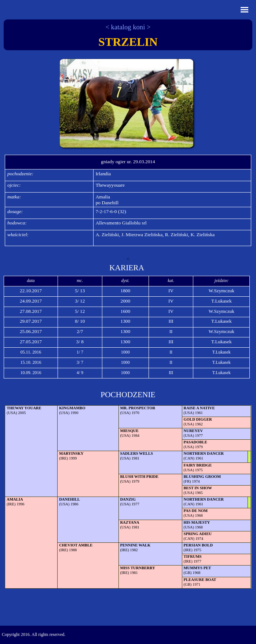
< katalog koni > (128, 27)
